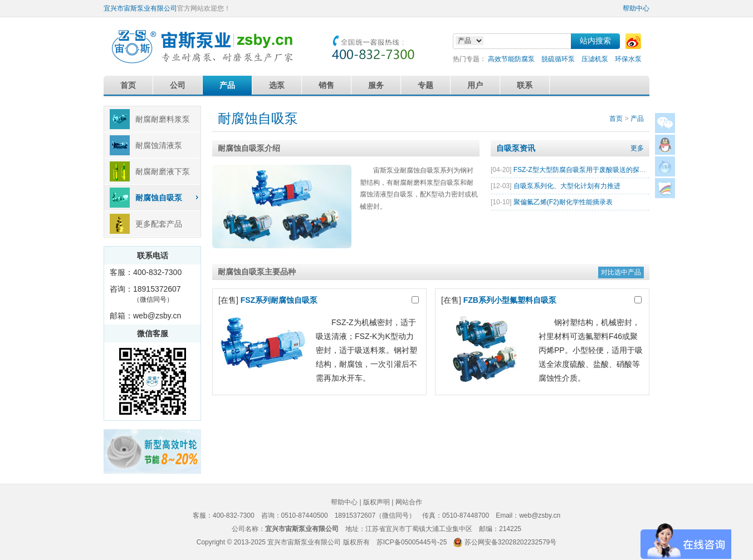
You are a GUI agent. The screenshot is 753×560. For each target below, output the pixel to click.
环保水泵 (628, 59)
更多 (637, 148)
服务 (376, 85)
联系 (525, 85)
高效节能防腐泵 (511, 59)
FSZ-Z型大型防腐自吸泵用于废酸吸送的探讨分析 (586, 170)
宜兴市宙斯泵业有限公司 (140, 8)
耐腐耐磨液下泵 (163, 171)
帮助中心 (636, 8)
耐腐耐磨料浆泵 (163, 119)
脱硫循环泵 (558, 59)
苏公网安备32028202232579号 (510, 542)
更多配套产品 (159, 224)
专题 (426, 85)
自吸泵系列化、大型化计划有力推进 (567, 186)
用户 (475, 85)
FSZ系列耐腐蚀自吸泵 (279, 300)
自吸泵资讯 (516, 148)
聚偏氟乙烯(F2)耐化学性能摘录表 (563, 202)
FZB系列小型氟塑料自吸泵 (510, 300)
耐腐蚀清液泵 (159, 145)
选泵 (277, 85)
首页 (128, 85)
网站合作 (409, 502)
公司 (178, 85)
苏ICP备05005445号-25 (412, 542)
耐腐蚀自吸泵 (159, 198)
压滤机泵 (595, 59)
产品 (227, 85)
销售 (326, 85)
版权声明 (376, 502)
